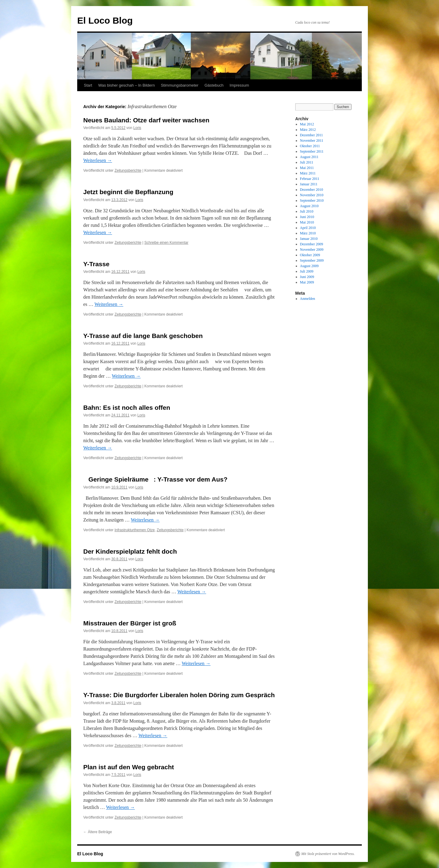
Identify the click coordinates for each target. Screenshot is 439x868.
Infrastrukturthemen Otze (135, 530)
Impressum (239, 85)
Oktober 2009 (310, 255)
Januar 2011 (309, 184)
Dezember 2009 (312, 244)
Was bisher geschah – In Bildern (126, 85)
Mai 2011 (307, 168)
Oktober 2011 (310, 146)
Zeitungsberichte (128, 171)
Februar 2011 (310, 179)
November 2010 (312, 195)
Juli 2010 (307, 211)
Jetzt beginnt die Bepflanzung (128, 192)
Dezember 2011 (312, 135)
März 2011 (308, 173)
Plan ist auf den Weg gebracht (129, 767)
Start (88, 85)
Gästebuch (214, 85)
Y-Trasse (96, 264)
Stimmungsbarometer (180, 85)
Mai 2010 (307, 222)
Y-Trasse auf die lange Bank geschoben (143, 336)
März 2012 (308, 130)
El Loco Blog (105, 20)
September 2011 (312, 151)
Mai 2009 (307, 282)
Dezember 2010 (312, 190)
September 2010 (312, 200)
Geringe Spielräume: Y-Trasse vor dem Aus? (155, 479)
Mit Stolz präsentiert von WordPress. (328, 854)
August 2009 (309, 266)
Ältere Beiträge (98, 832)
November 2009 (312, 250)
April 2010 (308, 228)
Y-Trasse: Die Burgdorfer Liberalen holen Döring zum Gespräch (179, 695)
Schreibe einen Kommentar (166, 243)
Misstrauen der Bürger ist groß (130, 623)
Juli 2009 (307, 271)
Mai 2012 (307, 124)
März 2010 (308, 233)
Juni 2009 (307, 277)
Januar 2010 (309, 239)
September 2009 (312, 260)
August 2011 (309, 157)
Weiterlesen (98, 160)
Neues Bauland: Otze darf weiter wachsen (146, 120)
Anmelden (308, 299)
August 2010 (309, 206)
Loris (137, 128)
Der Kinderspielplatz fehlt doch (130, 551)
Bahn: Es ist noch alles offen (127, 407)
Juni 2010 (307, 217)
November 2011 (312, 141)
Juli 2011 (307, 162)
